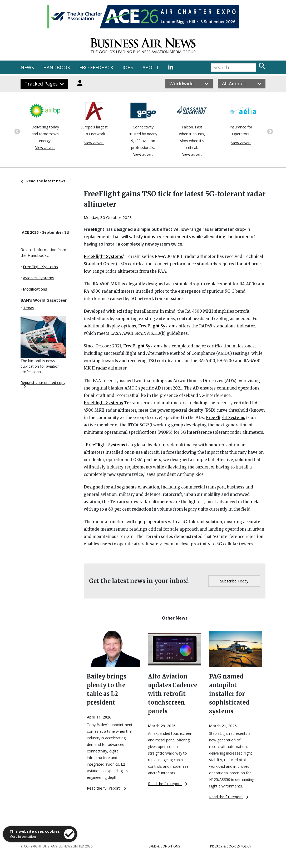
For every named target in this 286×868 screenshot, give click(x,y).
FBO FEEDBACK (96, 67)
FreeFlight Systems (40, 267)
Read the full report (107, 788)
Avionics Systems (39, 278)
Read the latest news (43, 181)
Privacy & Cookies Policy (231, 846)
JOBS (128, 67)
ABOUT (151, 67)
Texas (29, 308)
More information (23, 837)
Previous (17, 131)
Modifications (35, 289)
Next (269, 131)
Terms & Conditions (163, 846)
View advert (45, 148)
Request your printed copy (43, 384)
